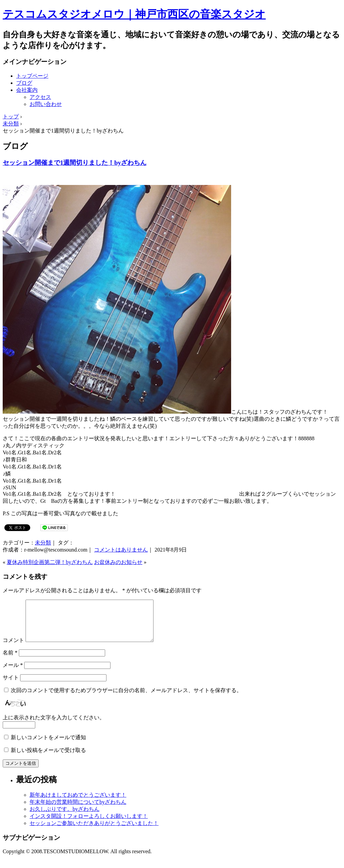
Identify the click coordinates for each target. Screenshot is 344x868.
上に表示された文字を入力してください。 (54, 726)
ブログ (24, 83)
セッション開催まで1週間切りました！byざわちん (75, 163)
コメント (13, 648)
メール (13, 673)
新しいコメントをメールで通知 (48, 745)
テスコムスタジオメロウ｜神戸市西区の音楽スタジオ (134, 14)
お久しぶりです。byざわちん (64, 817)
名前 (10, 661)
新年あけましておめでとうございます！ (78, 803)
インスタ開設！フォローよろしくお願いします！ (89, 824)
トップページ (32, 76)
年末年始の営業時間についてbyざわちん (78, 810)
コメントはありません (121, 550)
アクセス (40, 97)
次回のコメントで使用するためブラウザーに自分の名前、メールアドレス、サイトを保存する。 (126, 698)
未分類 (43, 543)
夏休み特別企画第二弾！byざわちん (50, 562)
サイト (11, 686)
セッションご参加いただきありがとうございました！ (94, 831)
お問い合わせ (46, 104)
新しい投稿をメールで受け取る (48, 758)
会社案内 (27, 90)
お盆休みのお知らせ (118, 562)
